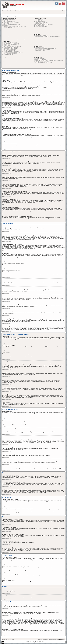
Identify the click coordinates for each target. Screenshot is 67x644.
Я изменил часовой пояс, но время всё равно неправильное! (12, 34)
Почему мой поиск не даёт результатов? (41, 41)
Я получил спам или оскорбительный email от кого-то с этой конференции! (47, 32)
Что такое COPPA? (5, 20)
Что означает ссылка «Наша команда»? (41, 27)
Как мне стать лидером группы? (39, 23)
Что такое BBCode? (5, 58)
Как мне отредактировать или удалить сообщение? (11, 44)
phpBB (26, 186)
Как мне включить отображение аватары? (9, 37)
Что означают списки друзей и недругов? (41, 35)
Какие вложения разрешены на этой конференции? (43, 54)
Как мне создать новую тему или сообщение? (10, 43)
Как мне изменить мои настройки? (8, 31)
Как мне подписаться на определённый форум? (42, 49)
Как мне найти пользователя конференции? (41, 43)
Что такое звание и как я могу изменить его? (10, 38)
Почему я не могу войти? (6, 23)
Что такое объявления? (6, 63)
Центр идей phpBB (6, 613)
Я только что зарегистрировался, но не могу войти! (11, 22)
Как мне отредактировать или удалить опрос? (10, 48)
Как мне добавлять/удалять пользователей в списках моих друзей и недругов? (47, 36)
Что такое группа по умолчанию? (40, 25)
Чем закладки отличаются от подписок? (41, 47)
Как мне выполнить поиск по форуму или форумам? (43, 40)
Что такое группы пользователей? (40, 21)
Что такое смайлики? (6, 60)
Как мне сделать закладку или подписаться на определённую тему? (46, 48)
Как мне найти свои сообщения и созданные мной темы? (44, 44)
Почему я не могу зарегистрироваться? (9, 21)
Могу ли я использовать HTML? (7, 59)
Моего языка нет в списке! (7, 35)
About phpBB (46, 606)
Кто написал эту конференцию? (39, 58)
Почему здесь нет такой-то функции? (40, 59)
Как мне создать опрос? (6, 46)
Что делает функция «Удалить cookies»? (9, 28)
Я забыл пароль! (5, 25)
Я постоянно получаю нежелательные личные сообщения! (44, 31)
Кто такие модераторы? (38, 20)
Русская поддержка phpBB (35, 642)
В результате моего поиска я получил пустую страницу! (43, 42)
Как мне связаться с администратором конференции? (43, 62)
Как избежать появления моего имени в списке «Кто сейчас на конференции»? (15, 32)
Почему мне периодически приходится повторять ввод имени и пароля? (14, 27)
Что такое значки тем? (6, 66)
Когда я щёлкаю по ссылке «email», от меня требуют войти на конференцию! (15, 39)
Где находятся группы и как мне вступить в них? (42, 22)
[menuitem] (4, 11)
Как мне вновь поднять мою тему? (8, 55)
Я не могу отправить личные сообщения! (41, 30)
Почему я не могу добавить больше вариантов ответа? (11, 47)
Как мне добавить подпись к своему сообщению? (10, 45)
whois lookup (11, 620)
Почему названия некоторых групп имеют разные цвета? (44, 25)
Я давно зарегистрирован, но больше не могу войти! (11, 25)
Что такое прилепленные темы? (8, 64)
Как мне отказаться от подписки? (40, 50)
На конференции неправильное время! (9, 33)
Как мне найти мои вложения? (39, 55)
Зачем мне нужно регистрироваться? (8, 19)
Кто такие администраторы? (39, 19)
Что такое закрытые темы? (7, 65)
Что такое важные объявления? (8, 62)
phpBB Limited (36, 605)
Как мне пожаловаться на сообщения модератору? (11, 52)
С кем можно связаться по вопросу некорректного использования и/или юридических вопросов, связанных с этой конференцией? (48, 61)
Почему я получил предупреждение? (8, 51)
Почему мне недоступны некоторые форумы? (10, 49)
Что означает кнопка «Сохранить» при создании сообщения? (12, 53)
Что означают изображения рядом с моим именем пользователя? (13, 36)
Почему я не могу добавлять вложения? (9, 50)
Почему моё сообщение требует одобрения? (10, 54)
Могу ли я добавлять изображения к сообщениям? (11, 61)
